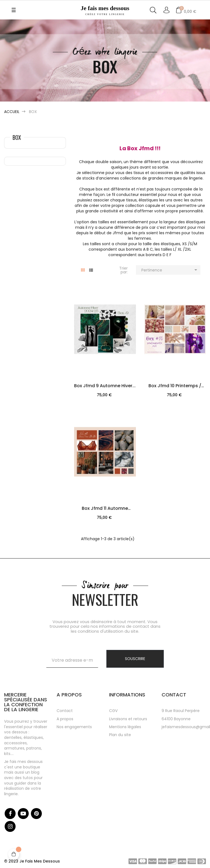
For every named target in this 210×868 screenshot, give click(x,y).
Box (17, 137)
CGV (113, 711)
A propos (65, 719)
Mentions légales (125, 727)
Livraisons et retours (128, 719)
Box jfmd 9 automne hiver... (105, 386)
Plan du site (120, 735)
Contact (65, 711)
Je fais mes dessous (105, 10)
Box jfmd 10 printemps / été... (175, 386)
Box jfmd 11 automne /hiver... (105, 509)
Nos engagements (74, 727)
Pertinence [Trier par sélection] (170, 270)
